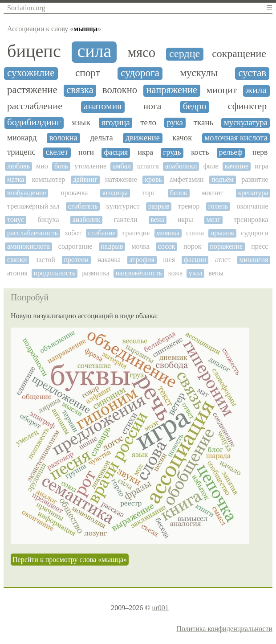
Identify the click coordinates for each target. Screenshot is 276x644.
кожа (176, 273)
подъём (223, 179)
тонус (16, 219)
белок (179, 193)
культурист (123, 206)
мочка (140, 246)
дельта (101, 138)
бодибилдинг (34, 122)
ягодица (116, 122)
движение (143, 138)
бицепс (34, 51)
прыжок (223, 233)
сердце (185, 53)
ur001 (160, 608)
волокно (120, 90)
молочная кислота (236, 138)
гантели (126, 219)
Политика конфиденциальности (224, 629)
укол (196, 273)
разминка (95, 273)
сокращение (239, 53)
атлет (223, 260)
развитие (255, 179)
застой (45, 260)
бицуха (48, 219)
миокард (22, 138)
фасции (195, 260)
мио (42, 166)
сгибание (102, 233)
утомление (90, 166)
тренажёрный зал (33, 206)
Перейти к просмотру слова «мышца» (70, 560)
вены (216, 273)
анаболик (87, 219)
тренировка (251, 219)
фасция (116, 152)
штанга (148, 166)
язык (81, 122)
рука (175, 122)
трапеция (136, 233)
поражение (226, 246)
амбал (122, 166)
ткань (204, 122)
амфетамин (187, 179)
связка (80, 90)
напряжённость (138, 273)
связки (17, 260)
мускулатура (246, 123)
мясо (142, 53)
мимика (168, 233)
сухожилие (31, 73)
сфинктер (247, 106)
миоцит (221, 90)
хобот (73, 233)
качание (237, 166)
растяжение (32, 90)
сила (94, 51)
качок (182, 138)
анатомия (103, 106)
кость (200, 152)
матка (16, 179)
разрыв (159, 206)
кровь (153, 179)
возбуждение (27, 193)
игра (261, 166)
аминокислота (28, 246)
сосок (166, 246)
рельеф (231, 152)
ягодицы (115, 193)
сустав (252, 73)
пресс (260, 246)
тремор (189, 206)
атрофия (142, 260)
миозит (213, 193)
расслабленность (32, 233)
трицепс (21, 152)
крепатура (253, 193)
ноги (86, 152)
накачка (109, 260)
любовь (18, 166)
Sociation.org (26, 8)
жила (256, 90)
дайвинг (85, 179)
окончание (253, 206)
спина (195, 233)
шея (169, 260)
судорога (140, 73)
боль (61, 166)
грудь (172, 152)
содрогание (75, 246)
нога (152, 106)
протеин (77, 260)
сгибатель (83, 206)
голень (218, 206)
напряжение (172, 90)
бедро (195, 106)
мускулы (199, 73)
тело (148, 122)
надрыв (112, 246)
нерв (260, 152)
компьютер (49, 179)
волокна (63, 138)
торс (149, 193)
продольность (55, 273)
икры (185, 219)
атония (17, 273)
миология (254, 260)
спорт (88, 73)
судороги (254, 233)
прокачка (74, 193)
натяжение (121, 179)
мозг (213, 219)
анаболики (181, 166)
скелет (57, 152)
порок (192, 246)
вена (158, 219)
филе (211, 166)
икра (145, 152)
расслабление (35, 106)
